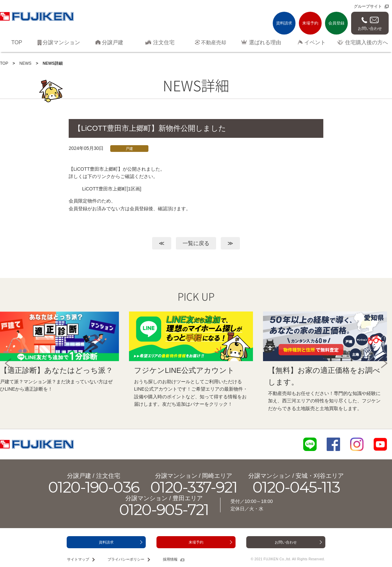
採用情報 (170, 559)
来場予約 (310, 23)
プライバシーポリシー (126, 559)
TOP (4, 63)
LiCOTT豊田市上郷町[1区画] (112, 189)
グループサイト (368, 6)
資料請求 (284, 23)
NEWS (25, 63)
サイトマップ (78, 559)
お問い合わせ (370, 29)
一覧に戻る (196, 243)
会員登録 (336, 23)
